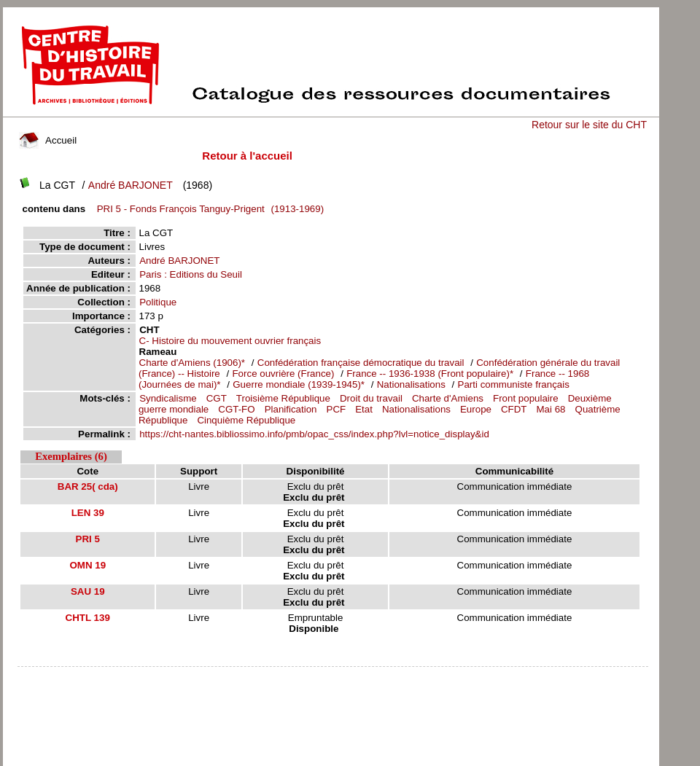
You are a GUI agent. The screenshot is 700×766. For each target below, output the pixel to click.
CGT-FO (236, 409)
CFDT (514, 409)
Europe (476, 409)
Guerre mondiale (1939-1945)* (299, 384)
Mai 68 (551, 409)
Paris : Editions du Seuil (191, 274)
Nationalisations (413, 384)
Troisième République (283, 398)
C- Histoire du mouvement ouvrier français (230, 341)
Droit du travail (371, 398)
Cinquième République (246, 420)
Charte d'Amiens (448, 398)
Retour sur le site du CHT (589, 125)
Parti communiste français (514, 384)
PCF (337, 409)
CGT (217, 398)
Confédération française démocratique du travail (361, 363)
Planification (291, 409)
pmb (332, 676)
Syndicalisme (168, 398)
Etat (364, 409)
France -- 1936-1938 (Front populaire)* (430, 374)
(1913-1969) (208, 209)
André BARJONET (131, 185)
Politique (158, 302)
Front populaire (526, 398)
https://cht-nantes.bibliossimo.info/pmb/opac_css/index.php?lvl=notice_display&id (314, 434)
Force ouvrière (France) (283, 374)
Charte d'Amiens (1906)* (192, 363)
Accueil (48, 140)
